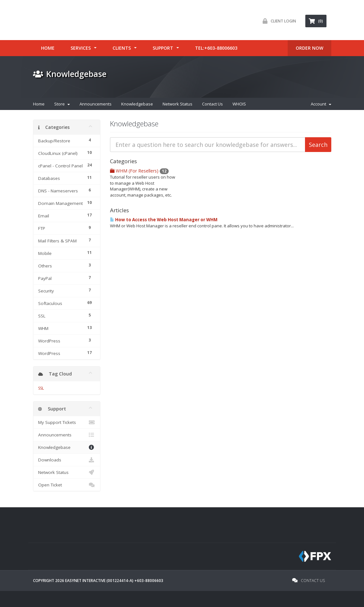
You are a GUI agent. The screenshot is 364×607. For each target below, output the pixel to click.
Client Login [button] (278, 21)
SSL (41, 388)
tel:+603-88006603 (216, 48)
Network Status (178, 104)
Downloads (67, 460)
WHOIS (239, 104)
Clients (122, 48)
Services (81, 48)
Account (321, 104)
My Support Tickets (67, 422)
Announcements (96, 104)
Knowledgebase (137, 104)
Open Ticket (67, 485)
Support (163, 48)
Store (62, 104)
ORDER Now (309, 48)
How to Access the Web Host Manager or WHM (164, 220)
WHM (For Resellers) (139, 171)
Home (48, 48)
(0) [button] (316, 21)
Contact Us (212, 104)
